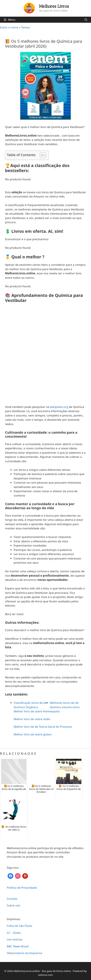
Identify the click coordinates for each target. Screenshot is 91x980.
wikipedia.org (59, 407)
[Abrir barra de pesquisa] (86, 20)
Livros (14, 27)
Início (4, 27)
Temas (26, 27)
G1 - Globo (14, 933)
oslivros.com (45, 975)
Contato (12, 899)
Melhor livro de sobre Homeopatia (37, 711)
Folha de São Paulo (19, 926)
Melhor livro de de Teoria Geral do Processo (43, 727)
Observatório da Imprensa (24, 953)
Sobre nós (13, 905)
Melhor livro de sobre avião (32, 719)
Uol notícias (15, 939)
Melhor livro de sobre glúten (33, 734)
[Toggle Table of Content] (41, 155)
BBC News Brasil (18, 946)
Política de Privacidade (22, 888)
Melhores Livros (54, 6)
